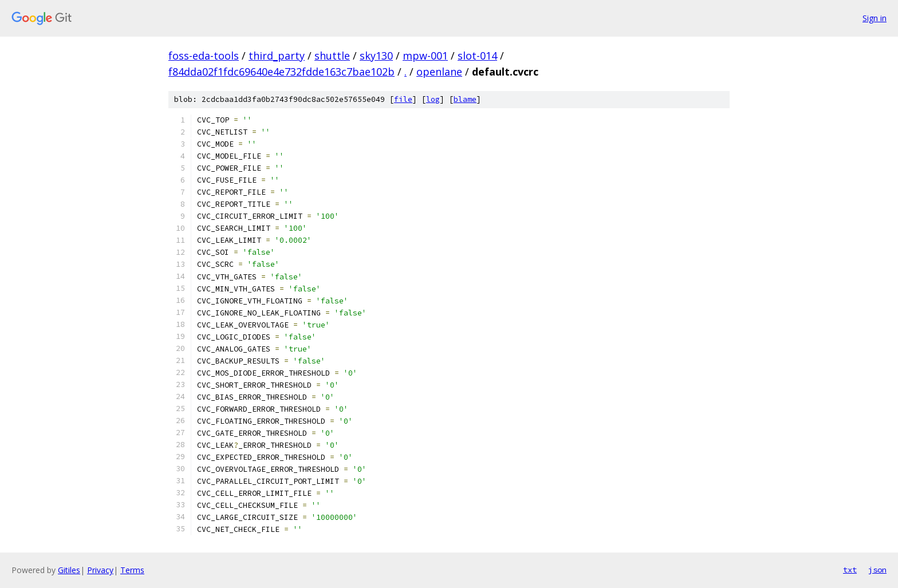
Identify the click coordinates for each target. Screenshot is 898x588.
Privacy (100, 570)
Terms (132, 570)
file (403, 99)
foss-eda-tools (204, 56)
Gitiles (69, 570)
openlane (439, 72)
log (433, 99)
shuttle (332, 56)
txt (850, 570)
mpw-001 (425, 56)
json (877, 570)
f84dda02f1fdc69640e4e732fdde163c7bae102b (281, 72)
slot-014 (477, 56)
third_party (277, 56)
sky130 (376, 56)
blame (465, 99)
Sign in (875, 18)
